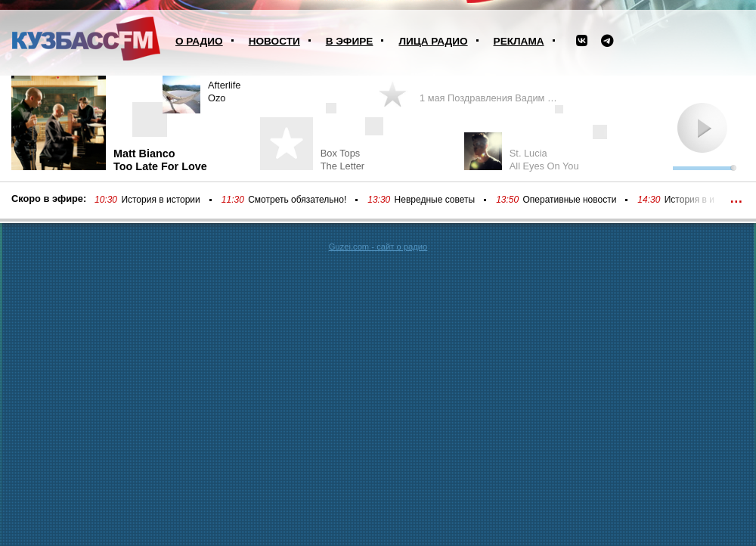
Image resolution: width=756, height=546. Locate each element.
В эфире (350, 41)
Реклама (519, 41)
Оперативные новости (570, 200)
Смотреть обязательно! (297, 200)
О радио (199, 41)
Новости (274, 41)
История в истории (160, 200)
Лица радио (433, 41)
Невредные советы (435, 200)
